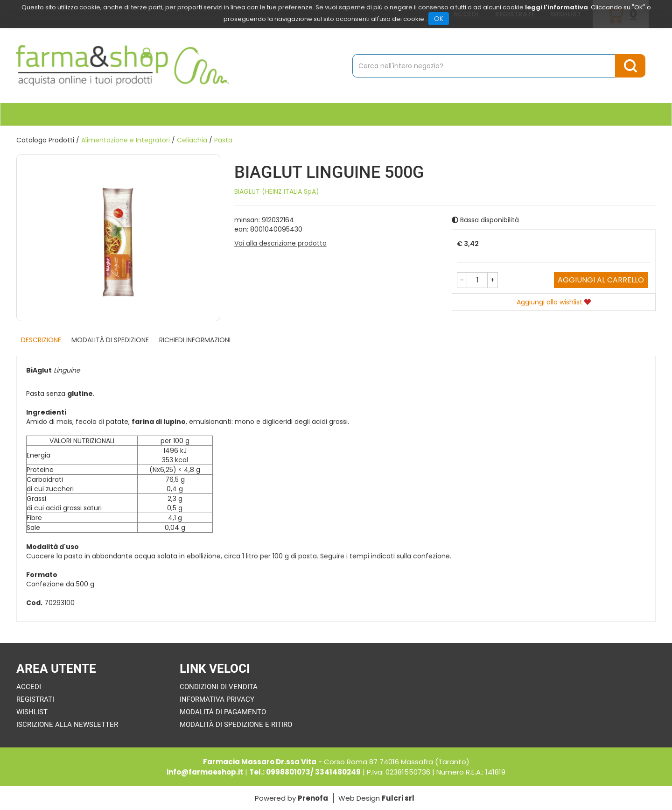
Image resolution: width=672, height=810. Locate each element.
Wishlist (32, 712)
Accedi (29, 687)
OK (439, 19)
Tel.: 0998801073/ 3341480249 (305, 772)
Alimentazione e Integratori (126, 140)
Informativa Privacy (217, 699)
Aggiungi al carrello (601, 280)
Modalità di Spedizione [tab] (110, 340)
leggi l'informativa (556, 7)
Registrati (35, 699)
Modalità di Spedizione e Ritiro (236, 725)
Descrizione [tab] (41, 340)
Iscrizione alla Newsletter (67, 725)
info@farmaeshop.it (205, 772)
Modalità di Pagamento (223, 712)
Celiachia (192, 140)
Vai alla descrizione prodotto (280, 243)
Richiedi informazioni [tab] (195, 340)
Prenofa (313, 798)
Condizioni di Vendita (219, 687)
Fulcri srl (398, 798)
